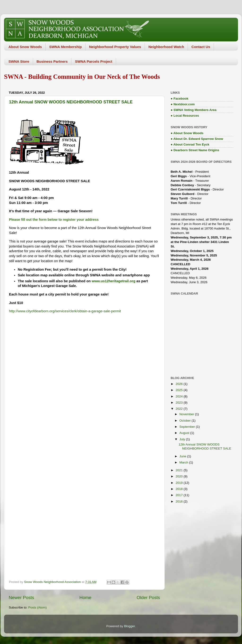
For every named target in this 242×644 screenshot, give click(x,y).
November (187, 414)
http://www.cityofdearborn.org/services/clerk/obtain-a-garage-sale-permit (65, 311)
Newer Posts (21, 598)
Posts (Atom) (38, 607)
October (186, 421)
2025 (180, 390)
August (185, 433)
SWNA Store (19, 61)
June (183, 456)
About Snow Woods (25, 47)
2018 (180, 489)
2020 (180, 476)
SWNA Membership (65, 47)
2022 (180, 409)
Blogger (130, 626)
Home (85, 598)
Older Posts (148, 598)
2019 (180, 483)
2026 (180, 384)
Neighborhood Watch (166, 47)
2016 (180, 501)
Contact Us (201, 47)
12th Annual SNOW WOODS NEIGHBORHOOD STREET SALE (71, 102)
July (183, 439)
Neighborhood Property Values (115, 47)
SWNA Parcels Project (94, 61)
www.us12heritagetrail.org (114, 281)
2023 (180, 403)
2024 (180, 396)
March (184, 462)
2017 (180, 495)
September (188, 427)
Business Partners (52, 61)
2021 (180, 470)
